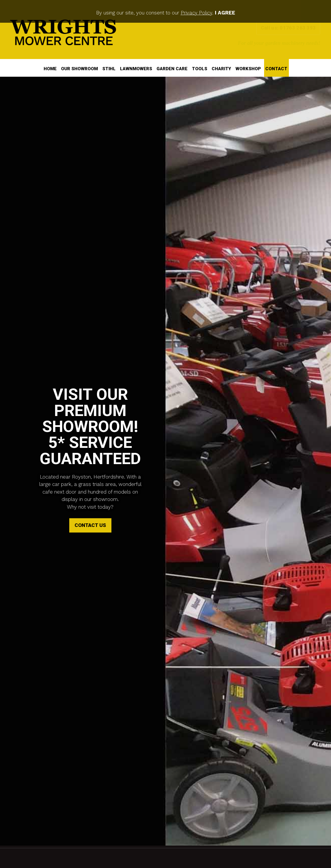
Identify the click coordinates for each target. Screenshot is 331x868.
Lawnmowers (136, 69)
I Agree (225, 13)
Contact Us (90, 510)
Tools (200, 69)
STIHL (109, 69)
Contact (276, 69)
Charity (221, 69)
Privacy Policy (196, 13)
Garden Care (172, 69)
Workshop (248, 69)
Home (50, 69)
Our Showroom (79, 69)
